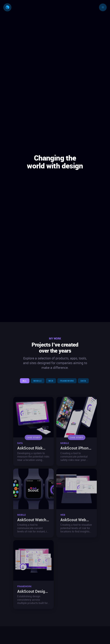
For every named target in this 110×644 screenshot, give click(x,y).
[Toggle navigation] (103, 7)
